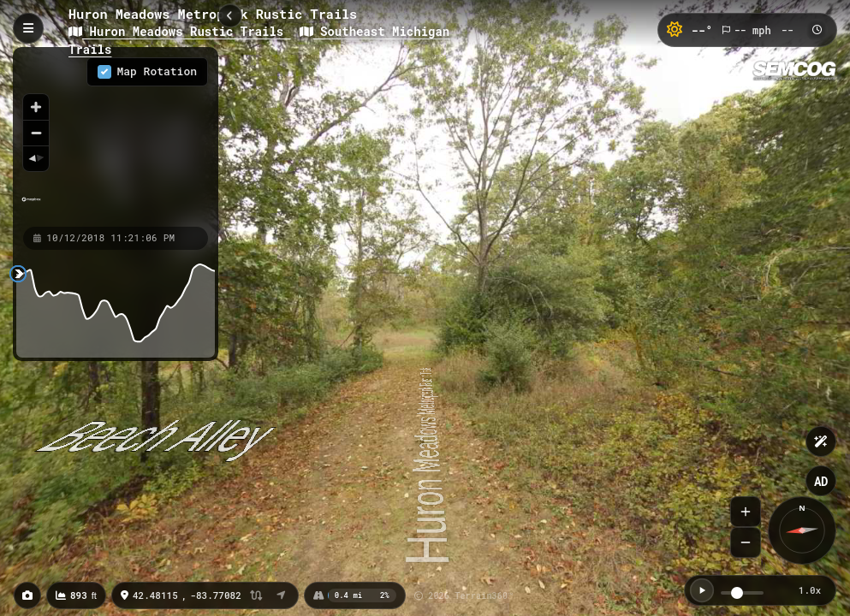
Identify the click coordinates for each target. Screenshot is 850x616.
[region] (116, 136)
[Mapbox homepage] (31, 207)
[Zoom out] (36, 133)
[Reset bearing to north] (36, 158)
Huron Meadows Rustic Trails (180, 31)
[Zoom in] (36, 107)
